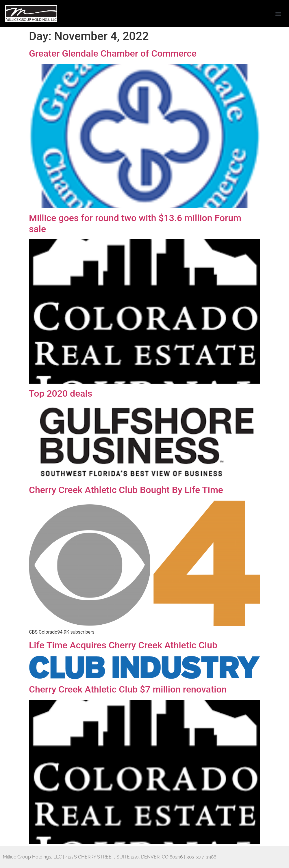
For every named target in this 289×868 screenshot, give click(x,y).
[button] (278, 14)
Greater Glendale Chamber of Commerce (113, 53)
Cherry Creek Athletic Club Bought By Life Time (126, 490)
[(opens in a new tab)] (144, 678)
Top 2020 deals (61, 393)
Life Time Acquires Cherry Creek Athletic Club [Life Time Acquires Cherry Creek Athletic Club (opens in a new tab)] (123, 645)
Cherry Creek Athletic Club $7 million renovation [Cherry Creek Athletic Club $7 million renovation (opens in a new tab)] (128, 689)
